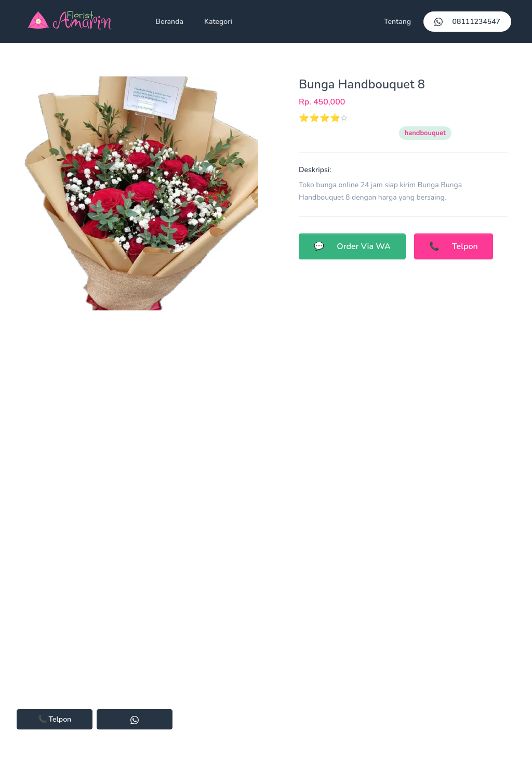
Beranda (169, 22)
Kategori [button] (218, 22)
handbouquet (425, 133)
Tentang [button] (397, 22)
